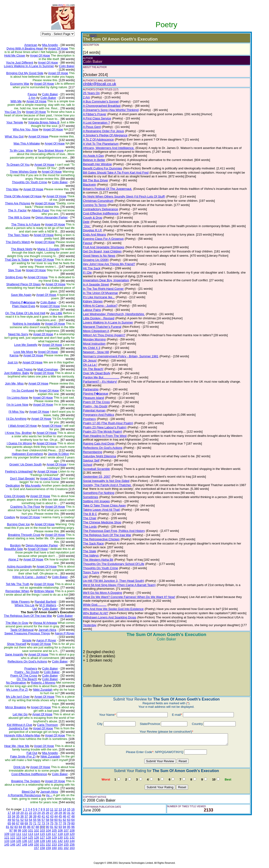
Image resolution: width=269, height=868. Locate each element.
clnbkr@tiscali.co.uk (100, 84)
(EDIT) (93, 36)
